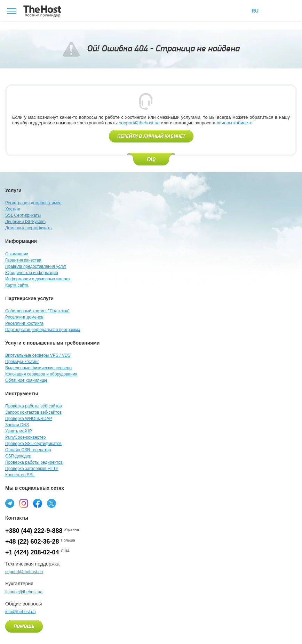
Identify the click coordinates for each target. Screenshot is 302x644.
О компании (17, 254)
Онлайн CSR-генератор (28, 450)
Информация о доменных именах (38, 279)
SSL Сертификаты (23, 215)
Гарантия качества (23, 260)
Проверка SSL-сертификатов (33, 444)
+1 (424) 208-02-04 (32, 552)
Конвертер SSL (20, 475)
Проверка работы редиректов (34, 462)
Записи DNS (17, 425)
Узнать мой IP (19, 431)
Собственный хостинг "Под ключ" (37, 311)
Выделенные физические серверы (39, 368)
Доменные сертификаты (29, 228)
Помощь (24, 627)
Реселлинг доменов (24, 317)
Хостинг (13, 209)
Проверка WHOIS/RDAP (29, 419)
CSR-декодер (18, 456)
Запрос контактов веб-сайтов (33, 412)
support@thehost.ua (139, 123)
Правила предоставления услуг (36, 266)
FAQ (151, 159)
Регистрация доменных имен (33, 203)
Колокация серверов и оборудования (41, 374)
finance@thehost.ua (24, 592)
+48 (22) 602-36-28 (32, 542)
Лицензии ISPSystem (25, 222)
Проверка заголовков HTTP (32, 469)
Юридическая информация (32, 273)
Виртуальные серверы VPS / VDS (38, 355)
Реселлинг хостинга (24, 323)
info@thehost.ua (21, 612)
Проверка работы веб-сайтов (34, 406)
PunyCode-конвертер (26, 437)
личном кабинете (235, 123)
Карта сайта (17, 285)
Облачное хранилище (26, 380)
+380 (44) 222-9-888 (34, 531)
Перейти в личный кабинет (151, 137)
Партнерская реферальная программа (43, 330)
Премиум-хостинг (22, 362)
